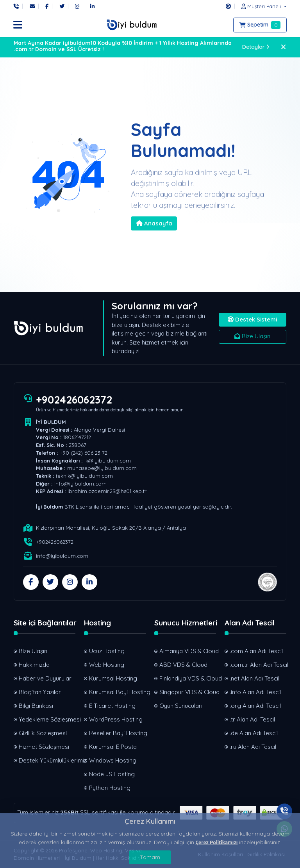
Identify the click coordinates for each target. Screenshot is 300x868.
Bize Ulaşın (252, 336)
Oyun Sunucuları (181, 706)
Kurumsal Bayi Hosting (117, 692)
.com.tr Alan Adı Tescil (258, 665)
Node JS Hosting (112, 774)
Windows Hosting (113, 760)
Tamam (150, 857)
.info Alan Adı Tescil (255, 692)
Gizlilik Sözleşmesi (43, 733)
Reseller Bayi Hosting (117, 733)
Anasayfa (154, 223)
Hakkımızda (34, 665)
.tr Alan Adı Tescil (252, 719)
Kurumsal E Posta (113, 747)
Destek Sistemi (252, 319)
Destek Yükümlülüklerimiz (47, 760)
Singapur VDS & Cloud (188, 692)
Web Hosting (107, 665)
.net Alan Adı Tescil (254, 678)
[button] (262, 6)
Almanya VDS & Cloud (188, 651)
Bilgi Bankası (36, 706)
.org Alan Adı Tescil (255, 706)
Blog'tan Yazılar (40, 692)
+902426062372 (74, 400)
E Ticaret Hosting (112, 706)
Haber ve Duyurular (45, 678)
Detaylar (256, 47)
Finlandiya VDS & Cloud (188, 678)
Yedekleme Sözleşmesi (47, 719)
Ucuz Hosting (107, 651)
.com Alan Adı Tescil (256, 651)
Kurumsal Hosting (113, 678)
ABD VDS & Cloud (183, 665)
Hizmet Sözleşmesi (44, 747)
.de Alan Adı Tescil (254, 733)
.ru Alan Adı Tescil (253, 747)
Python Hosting (110, 788)
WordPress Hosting (116, 719)
